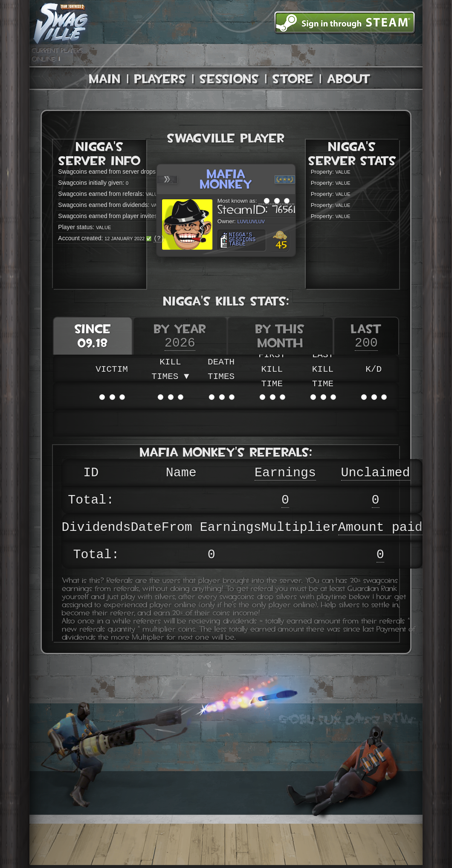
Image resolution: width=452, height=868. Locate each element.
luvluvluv (246, 221)
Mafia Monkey (226, 179)
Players (160, 79)
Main (105, 79)
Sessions (229, 79)
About (349, 79)
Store (293, 79)
